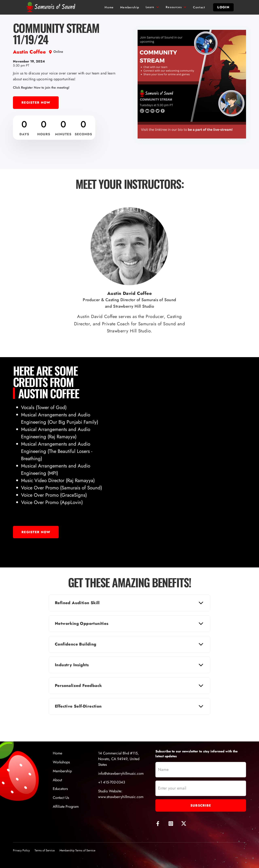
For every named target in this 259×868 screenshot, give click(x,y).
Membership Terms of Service (77, 850)
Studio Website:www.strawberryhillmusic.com (121, 794)
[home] (52, 7)
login (223, 7)
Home (57, 753)
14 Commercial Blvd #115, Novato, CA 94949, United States (119, 759)
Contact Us (61, 798)
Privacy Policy (21, 850)
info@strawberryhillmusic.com (121, 773)
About (57, 780)
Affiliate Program (66, 807)
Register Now (36, 103)
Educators (60, 789)
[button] (152, 7)
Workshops (61, 762)
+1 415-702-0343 (112, 782)
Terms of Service (45, 850)
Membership (62, 771)
